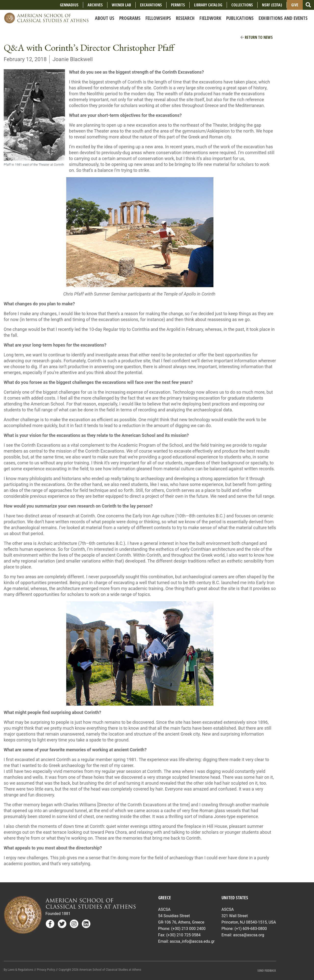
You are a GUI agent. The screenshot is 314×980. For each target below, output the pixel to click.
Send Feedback (267, 971)
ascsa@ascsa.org (249, 935)
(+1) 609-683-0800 (251, 929)
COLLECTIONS (242, 5)
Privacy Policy (46, 970)
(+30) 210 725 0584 (183, 935)
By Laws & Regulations (19, 970)
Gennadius (69, 5)
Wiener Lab (121, 5)
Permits (178, 5)
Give (295, 5)
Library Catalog (208, 5)
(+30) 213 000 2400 (188, 929)
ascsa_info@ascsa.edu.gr (192, 941)
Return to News (257, 37)
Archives (95, 5)
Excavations (151, 5)
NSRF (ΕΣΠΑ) (272, 5)
